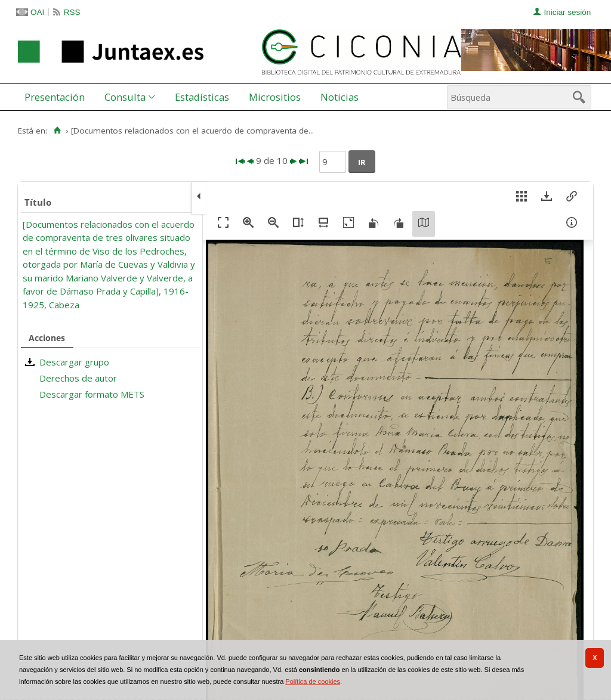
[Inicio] (57, 131)
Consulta (125, 97)
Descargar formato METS (92, 394)
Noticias (340, 97)
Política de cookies (313, 682)
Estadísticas (202, 97)
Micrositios (275, 97)
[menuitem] (57, 97)
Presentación (55, 97)
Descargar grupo (74, 362)
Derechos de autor (78, 378)
